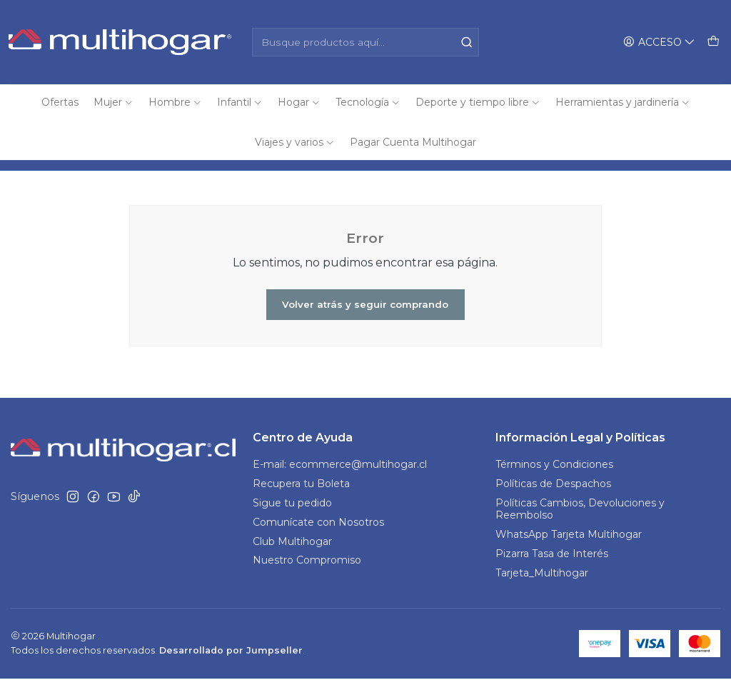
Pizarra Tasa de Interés (552, 575)
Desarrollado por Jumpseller (231, 672)
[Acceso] (661, 42)
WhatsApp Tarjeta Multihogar (569, 556)
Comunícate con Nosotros (318, 544)
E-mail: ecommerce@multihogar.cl (340, 486)
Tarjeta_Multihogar (542, 594)
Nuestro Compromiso (307, 582)
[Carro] (714, 42)
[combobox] (365, 42)
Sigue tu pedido (292, 524)
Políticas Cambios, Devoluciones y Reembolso (580, 531)
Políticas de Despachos (553, 505)
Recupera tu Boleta (301, 505)
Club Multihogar (292, 563)
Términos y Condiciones (554, 486)
